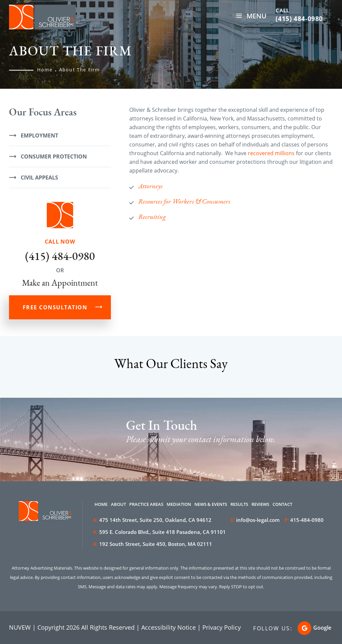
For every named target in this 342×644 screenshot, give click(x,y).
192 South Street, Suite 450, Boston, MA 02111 (152, 544)
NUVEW (20, 627)
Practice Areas (146, 504)
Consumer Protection (54, 156)
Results (239, 504)
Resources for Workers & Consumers (184, 201)
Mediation (179, 504)
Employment (39, 135)
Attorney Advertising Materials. (42, 568)
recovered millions (271, 153)
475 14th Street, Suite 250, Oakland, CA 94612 (152, 520)
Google (322, 628)
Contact (282, 504)
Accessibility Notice (168, 627)
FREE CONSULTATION (55, 307)
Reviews (260, 504)
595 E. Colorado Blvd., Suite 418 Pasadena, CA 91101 (159, 532)
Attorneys (150, 186)
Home (101, 504)
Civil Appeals (39, 178)
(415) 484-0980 (299, 19)
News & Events (211, 504)
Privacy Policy (222, 627)
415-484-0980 (307, 520)
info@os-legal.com (258, 520)
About (118, 504)
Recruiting (152, 217)
